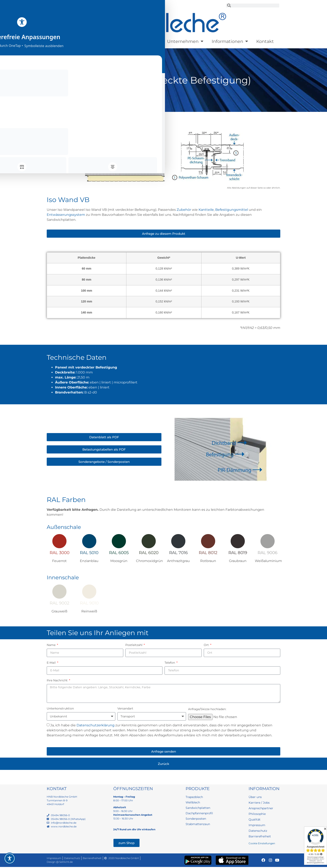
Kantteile (206, 210)
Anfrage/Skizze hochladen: (207, 710)
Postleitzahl (134, 645)
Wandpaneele (123, 116)
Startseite (54, 116)
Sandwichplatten (96, 116)
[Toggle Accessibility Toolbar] (10, 858)
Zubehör (184, 210)
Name (52, 645)
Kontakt (265, 41)
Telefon (170, 663)
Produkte (66, 41)
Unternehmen (185, 41)
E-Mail (52, 663)
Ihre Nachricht (58, 680)
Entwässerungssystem (66, 215)
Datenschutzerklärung (96, 726)
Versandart (125, 710)
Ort (207, 645)
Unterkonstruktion (60, 710)
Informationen (230, 41)
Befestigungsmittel (232, 210)
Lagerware (101, 41)
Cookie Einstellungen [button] (262, 845)
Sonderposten (141, 41)
